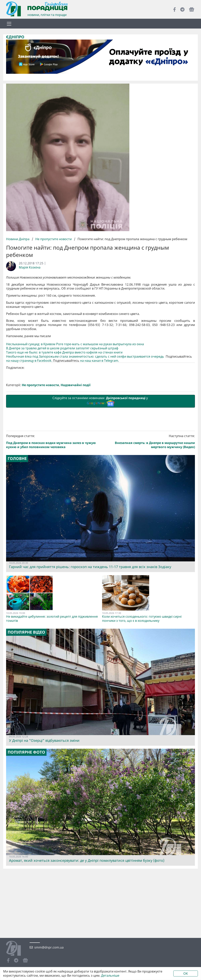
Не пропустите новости (53, 239)
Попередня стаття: (53, 442)
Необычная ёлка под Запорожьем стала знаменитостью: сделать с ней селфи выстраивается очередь (85, 357)
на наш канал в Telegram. (100, 361)
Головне (17, 459)
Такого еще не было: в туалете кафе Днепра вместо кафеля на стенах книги (64, 352)
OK (186, 974)
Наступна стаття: (149, 442)
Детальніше (110, 976)
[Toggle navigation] (9, 24)
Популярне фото (26, 752)
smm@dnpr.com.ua (49, 947)
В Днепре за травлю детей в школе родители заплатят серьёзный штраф (63, 348)
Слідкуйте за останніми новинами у (100, 401)
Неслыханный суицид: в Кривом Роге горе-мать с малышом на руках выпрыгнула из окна (75, 344)
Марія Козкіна (30, 267)
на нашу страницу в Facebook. (29, 361)
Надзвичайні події (76, 385)
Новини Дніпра (18, 239)
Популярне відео (26, 632)
